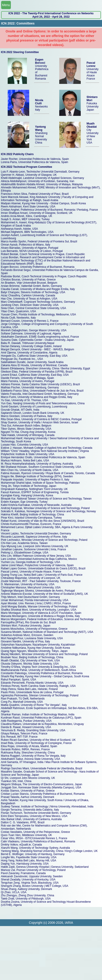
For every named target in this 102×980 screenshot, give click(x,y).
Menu (6, 5)
